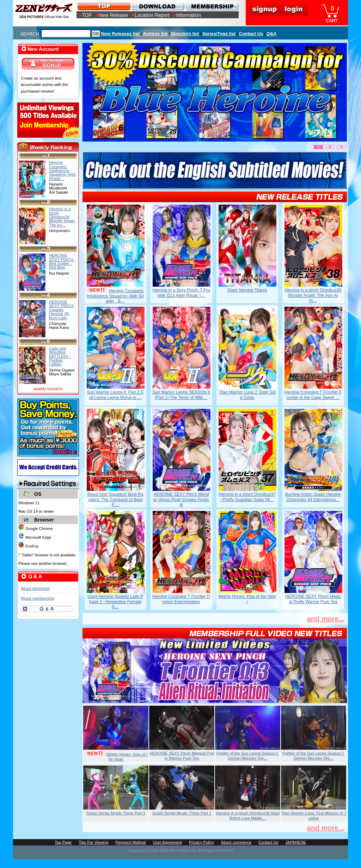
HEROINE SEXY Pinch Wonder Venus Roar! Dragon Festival (181, 499)
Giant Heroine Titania (247, 290)
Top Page (63, 842)
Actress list (155, 34)
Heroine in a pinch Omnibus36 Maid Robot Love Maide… (248, 816)
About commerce (236, 842)
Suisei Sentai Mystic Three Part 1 (182, 813)
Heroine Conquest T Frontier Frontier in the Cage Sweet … (313, 395)
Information (189, 15)
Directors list (185, 34)
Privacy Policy (201, 842)
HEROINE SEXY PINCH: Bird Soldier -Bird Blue (62, 261)
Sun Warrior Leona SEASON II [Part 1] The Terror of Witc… (181, 395)
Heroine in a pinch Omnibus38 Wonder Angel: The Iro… (62, 217)
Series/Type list (219, 34)
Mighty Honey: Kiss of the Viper (247, 599)
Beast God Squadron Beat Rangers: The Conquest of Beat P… (115, 499)
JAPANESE (296, 842)
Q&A (272, 34)
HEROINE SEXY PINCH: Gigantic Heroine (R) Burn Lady (62, 310)
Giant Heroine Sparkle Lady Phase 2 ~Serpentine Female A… (115, 602)
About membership (38, 598)
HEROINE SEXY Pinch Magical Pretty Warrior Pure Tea (313, 599)
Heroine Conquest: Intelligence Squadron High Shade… (62, 170)
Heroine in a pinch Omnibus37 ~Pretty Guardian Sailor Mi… (247, 497)
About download (35, 588)
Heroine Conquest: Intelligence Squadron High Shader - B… (115, 296)
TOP (87, 15)
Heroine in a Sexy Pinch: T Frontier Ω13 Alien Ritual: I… (181, 293)
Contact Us (251, 34)
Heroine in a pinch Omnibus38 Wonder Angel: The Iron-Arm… (313, 295)
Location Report (152, 15)
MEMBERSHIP (211, 6)
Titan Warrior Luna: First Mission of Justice (314, 816)
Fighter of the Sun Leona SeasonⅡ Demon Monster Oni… (248, 756)
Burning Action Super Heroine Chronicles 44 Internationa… (313, 497)
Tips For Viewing (93, 842)
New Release (113, 15)
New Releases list (120, 34)
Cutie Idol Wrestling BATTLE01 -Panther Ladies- (60, 356)
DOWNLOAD (157, 6)
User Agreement (167, 842)
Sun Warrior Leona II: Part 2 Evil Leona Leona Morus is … (115, 395)
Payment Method (130, 842)
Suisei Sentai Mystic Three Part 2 (116, 813)
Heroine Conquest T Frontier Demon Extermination (181, 599)
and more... (326, 619)
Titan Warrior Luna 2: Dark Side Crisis (247, 395)
